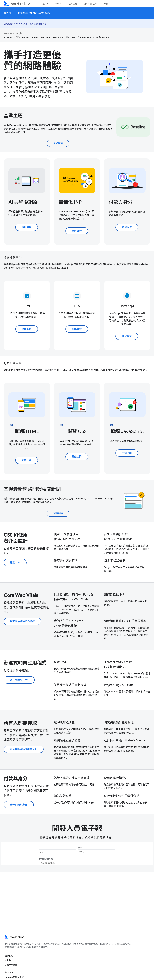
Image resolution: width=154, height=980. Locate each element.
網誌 (106, 4)
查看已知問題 (11, 965)
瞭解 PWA (60, 662)
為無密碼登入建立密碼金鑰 (72, 778)
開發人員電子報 (77, 828)
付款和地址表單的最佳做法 (122, 796)
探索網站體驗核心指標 (22, 621)
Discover (57, 4)
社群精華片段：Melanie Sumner (125, 740)
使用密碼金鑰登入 (116, 778)
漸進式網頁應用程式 (25, 663)
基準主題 (73, 4)
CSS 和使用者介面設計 (16, 538)
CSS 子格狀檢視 (114, 561)
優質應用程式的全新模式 (70, 685)
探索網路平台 (13, 258)
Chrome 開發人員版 (14, 977)
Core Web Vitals (21, 595)
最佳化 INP (70, 202)
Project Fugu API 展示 (118, 685)
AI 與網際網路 (23, 202)
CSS (77, 306)
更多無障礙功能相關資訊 (24, 749)
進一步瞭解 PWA (19, 680)
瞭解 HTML (27, 431)
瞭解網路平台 (13, 363)
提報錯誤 (9, 960)
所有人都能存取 (20, 723)
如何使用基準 (91, 4)
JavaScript (127, 306)
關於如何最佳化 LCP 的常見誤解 (125, 621)
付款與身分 (121, 202)
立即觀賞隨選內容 (38, 24)
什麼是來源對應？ (66, 561)
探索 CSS (15, 563)
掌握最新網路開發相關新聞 (32, 489)
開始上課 (27, 460)
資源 (44, 4)
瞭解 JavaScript (127, 431)
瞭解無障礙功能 (64, 722)
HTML (27, 306)
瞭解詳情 (58, 143)
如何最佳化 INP (114, 595)
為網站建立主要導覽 (67, 740)
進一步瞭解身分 (19, 805)
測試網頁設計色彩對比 (119, 722)
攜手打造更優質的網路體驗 (32, 60)
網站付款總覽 (63, 796)
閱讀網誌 (58, 513)
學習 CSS (77, 431)
